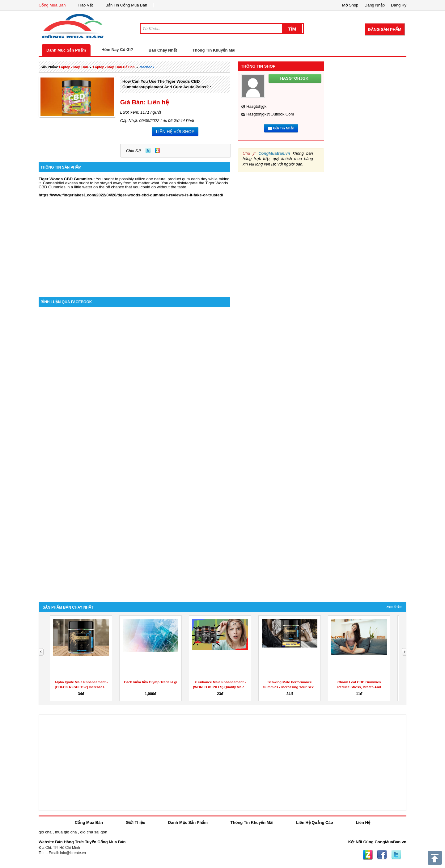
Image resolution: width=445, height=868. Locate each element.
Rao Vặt (86, 5)
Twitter (148, 150)
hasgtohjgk (256, 106)
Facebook (382, 855)
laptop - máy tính (74, 67)
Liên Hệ (363, 822)
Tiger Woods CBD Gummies (65, 179)
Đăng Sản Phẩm (385, 29)
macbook (147, 67)
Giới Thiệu (136, 822)
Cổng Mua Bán (52, 5)
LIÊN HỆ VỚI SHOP (175, 132)
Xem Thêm (394, 606)
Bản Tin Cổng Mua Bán (126, 5)
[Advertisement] (134, 244)
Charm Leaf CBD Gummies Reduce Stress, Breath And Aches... (359, 687)
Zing (157, 150)
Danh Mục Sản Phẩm (66, 50)
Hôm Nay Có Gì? (117, 50)
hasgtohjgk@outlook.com (270, 114)
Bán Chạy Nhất (163, 50)
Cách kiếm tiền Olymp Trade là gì (150, 682)
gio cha (45, 832)
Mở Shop (350, 5)
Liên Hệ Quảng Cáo (314, 822)
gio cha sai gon (93, 832)
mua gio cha (66, 832)
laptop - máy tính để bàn (114, 67)
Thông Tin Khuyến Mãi (214, 50)
